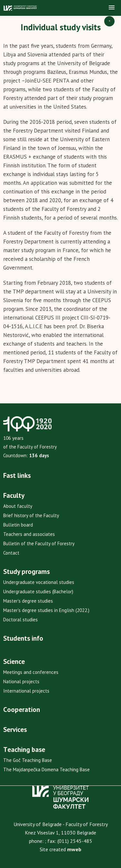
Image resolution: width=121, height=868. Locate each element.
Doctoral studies (20, 620)
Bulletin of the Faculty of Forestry (39, 543)
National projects (21, 681)
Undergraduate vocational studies (39, 582)
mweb (74, 849)
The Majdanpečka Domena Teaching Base (46, 769)
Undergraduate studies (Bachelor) (38, 592)
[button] (112, 8)
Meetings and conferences (31, 672)
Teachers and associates (29, 534)
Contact (11, 553)
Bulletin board (18, 525)
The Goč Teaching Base (28, 760)
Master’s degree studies (28, 601)
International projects (26, 691)
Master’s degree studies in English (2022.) (46, 610)
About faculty (18, 506)
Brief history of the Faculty (31, 515)
